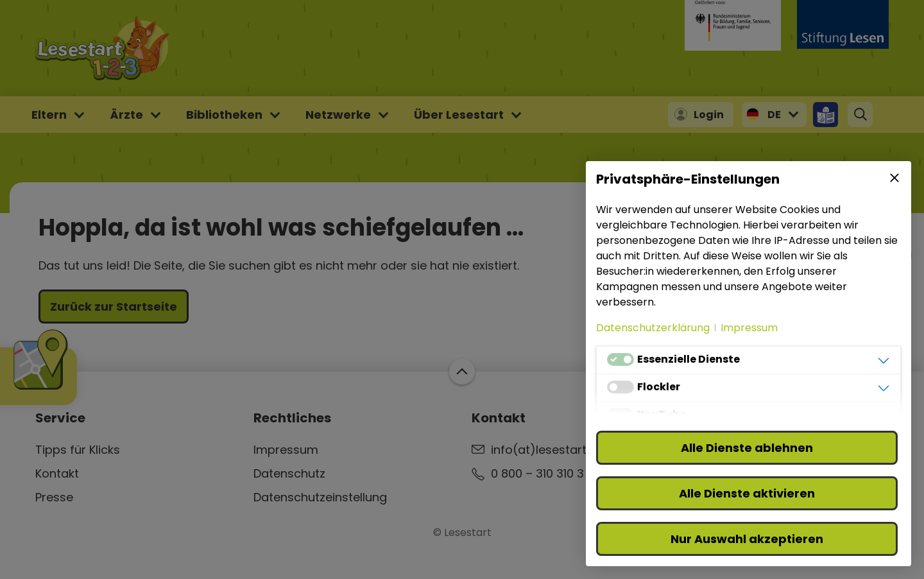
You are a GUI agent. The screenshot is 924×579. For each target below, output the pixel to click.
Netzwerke (338, 115)
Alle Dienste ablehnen (747, 448)
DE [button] (774, 115)
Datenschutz (289, 473)
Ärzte (126, 115)
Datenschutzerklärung (653, 328)
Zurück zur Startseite (114, 307)
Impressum (286, 450)
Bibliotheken (224, 115)
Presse (54, 497)
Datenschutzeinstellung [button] (320, 497)
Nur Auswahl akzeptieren (747, 539)
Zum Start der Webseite (462, 372)
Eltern (49, 115)
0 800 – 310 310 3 (537, 473)
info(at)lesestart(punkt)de (568, 450)
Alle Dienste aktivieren (747, 493)
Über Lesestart (459, 115)
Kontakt (57, 473)
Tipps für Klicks (78, 450)
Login (709, 115)
